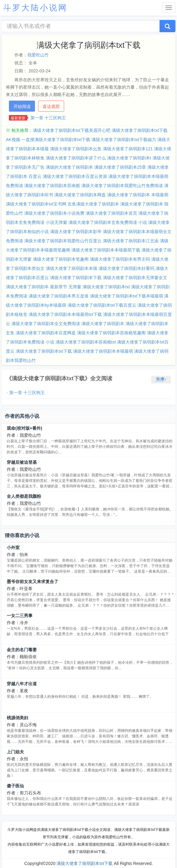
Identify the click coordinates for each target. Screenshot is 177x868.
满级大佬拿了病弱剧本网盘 (80, 195)
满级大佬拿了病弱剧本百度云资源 (75, 176)
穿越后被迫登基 (22, 462)
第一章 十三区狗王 (48, 118)
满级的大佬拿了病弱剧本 (69, 167)
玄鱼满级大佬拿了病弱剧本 (93, 204)
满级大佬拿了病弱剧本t (129, 158)
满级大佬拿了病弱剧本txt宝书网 (36, 204)
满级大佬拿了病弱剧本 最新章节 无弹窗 (44, 287)
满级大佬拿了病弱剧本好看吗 (126, 268)
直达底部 (51, 106)
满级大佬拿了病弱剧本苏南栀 (52, 186)
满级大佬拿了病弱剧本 (103, 324)
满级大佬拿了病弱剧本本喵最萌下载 (106, 250)
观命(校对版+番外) (25, 428)
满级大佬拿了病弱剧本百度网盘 (46, 333)
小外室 (13, 547)
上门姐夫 (15, 752)
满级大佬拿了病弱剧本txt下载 (44, 351)
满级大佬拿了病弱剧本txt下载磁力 (124, 140)
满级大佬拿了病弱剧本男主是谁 (59, 296)
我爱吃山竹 (38, 55)
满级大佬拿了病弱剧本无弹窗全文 (135, 278)
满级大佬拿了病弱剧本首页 (111, 213)
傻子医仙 (15, 786)
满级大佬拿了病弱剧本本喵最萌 (103, 351)
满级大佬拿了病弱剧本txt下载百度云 (102, 305)
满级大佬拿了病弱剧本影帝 (76, 232)
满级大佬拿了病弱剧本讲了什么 (76, 158)
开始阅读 (22, 106)
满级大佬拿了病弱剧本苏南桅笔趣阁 (111, 333)
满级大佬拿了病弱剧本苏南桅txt (86, 342)
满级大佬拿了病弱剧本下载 (76, 278)
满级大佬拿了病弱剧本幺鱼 (76, 149)
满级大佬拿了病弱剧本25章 (120, 167)
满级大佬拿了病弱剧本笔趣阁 (61, 259)
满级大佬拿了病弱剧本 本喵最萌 (138, 195)
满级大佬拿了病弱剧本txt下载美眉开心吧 (72, 130)
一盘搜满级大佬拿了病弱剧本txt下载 (56, 140)
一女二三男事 (20, 616)
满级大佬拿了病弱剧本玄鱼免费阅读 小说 (108, 222)
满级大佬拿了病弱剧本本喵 (71, 268)
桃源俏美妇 (17, 718)
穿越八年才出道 (22, 684)
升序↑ (161, 379)
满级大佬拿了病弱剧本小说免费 (54, 213)
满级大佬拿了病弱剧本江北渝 (131, 241)
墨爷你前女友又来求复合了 (33, 582)
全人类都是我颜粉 (24, 496)
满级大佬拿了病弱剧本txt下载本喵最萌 (127, 296)
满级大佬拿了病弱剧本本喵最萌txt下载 (65, 314)
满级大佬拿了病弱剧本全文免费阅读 (46, 324)
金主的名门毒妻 (22, 650)
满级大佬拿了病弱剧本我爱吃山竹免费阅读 (122, 186)
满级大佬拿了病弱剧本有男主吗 (120, 259)
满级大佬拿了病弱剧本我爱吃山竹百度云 (63, 241)
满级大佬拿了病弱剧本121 (128, 149)
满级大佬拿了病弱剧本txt (106, 287)
